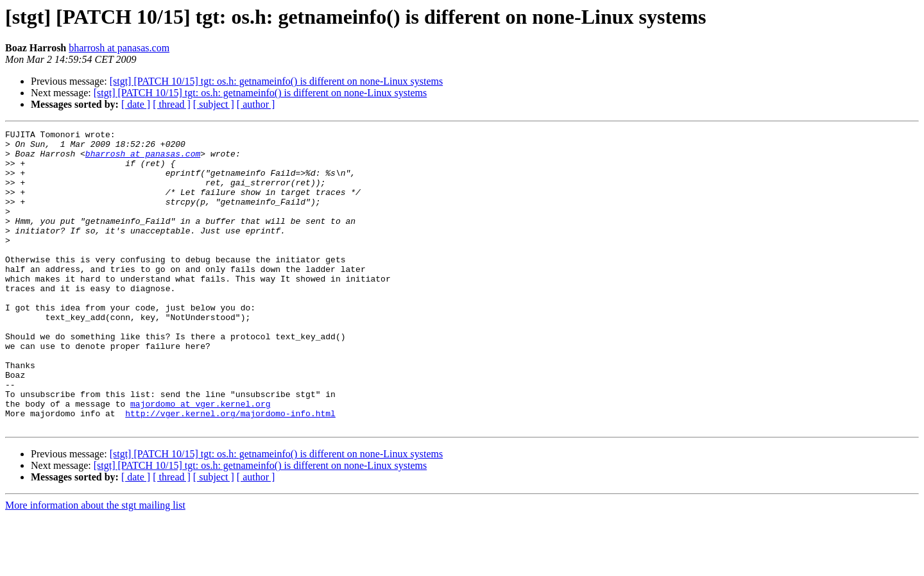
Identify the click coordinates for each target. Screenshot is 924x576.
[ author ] (256, 104)
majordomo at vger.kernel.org (200, 459)
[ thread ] (172, 104)
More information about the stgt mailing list (95, 565)
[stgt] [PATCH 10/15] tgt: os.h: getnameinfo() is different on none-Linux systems (277, 81)
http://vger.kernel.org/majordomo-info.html (230, 471)
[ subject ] (214, 104)
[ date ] (136, 104)
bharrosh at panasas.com (119, 48)
